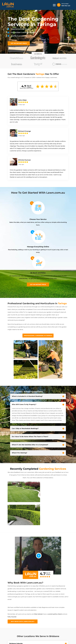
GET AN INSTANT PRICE (19, 43)
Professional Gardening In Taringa (38, 336)
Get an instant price (38, 284)
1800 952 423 (66, 6)
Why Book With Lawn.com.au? (23, 621)
